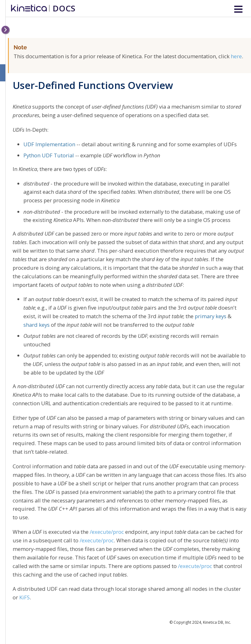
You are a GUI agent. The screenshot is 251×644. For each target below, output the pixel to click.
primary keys (211, 316)
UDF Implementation (49, 144)
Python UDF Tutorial (49, 155)
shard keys (37, 325)
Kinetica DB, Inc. (217, 622)
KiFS (24, 597)
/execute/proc (107, 532)
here (236, 56)
